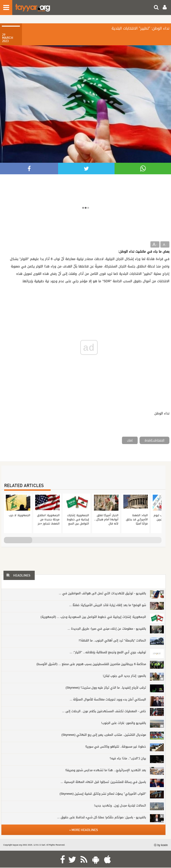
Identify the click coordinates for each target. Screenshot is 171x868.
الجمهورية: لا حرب (19, 515)
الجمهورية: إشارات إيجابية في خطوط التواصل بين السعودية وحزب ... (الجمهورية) (93, 617)
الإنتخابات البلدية (154, 440)
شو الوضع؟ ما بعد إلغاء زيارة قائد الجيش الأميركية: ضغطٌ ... (108, 605)
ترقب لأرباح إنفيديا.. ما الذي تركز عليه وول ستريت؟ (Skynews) (106, 688)
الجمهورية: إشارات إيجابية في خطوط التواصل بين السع (78, 519)
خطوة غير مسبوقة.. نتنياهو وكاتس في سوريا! (116, 747)
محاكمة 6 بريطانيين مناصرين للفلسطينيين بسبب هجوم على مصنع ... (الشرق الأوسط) (91, 664)
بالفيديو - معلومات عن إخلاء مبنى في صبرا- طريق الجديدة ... (107, 629)
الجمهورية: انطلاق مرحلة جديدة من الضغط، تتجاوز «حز (48, 519)
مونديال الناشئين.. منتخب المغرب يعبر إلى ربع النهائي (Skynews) (104, 735)
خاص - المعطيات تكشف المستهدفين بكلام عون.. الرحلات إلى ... (104, 711)
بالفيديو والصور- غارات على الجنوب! (124, 723)
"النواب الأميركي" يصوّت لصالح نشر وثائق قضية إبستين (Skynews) (103, 794)
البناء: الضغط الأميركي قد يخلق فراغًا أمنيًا (137, 519)
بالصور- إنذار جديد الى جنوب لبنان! (124, 676)
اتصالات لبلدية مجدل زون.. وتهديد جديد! (120, 805)
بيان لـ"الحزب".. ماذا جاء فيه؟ (128, 758)
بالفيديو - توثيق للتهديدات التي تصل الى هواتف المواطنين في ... (102, 593)
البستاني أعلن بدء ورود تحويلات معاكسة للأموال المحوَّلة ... (108, 699)
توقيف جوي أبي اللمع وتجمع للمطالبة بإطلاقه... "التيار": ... (108, 652)
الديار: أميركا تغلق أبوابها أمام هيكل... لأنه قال (106, 519)
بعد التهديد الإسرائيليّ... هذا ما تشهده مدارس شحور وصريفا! (106, 770)
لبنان (130, 440)
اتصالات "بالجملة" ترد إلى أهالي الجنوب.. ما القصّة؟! (112, 640)
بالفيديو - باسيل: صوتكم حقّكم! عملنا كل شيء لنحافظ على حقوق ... (102, 817)
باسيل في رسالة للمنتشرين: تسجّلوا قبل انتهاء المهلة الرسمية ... (103, 782)
